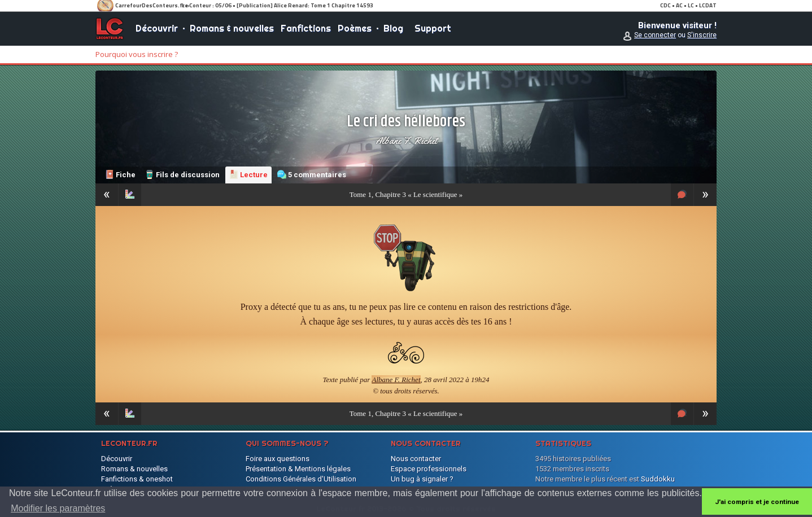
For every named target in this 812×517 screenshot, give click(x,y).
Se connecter (655, 35)
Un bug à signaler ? (422, 479)
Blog (393, 28)
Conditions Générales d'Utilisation (301, 479)
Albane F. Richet (406, 141)
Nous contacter (416, 459)
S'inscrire (702, 35)
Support (433, 28)
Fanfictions (306, 28)
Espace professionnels (429, 469)
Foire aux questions (278, 459)
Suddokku (658, 479)
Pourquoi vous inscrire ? (137, 54)
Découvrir (157, 28)
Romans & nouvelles (232, 28)
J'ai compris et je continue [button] (757, 502)
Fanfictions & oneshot (137, 479)
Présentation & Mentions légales (298, 469)
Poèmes (355, 28)
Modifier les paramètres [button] (58, 508)
